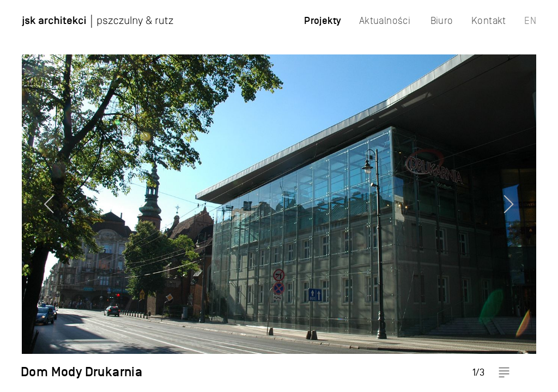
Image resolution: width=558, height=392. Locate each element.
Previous (30, 196)
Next (528, 196)
